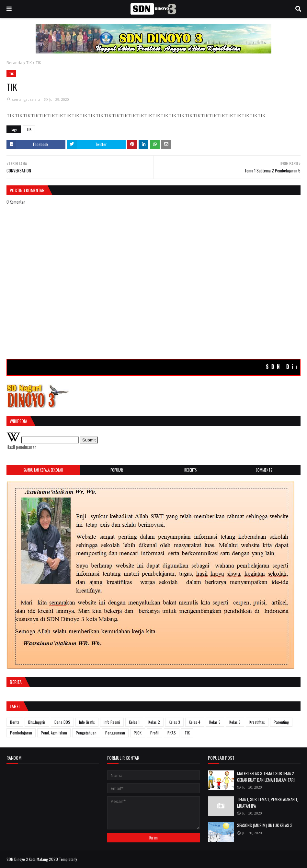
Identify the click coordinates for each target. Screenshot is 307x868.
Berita (15, 722)
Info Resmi (112, 722)
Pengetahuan (86, 733)
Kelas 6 (235, 722)
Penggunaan (115, 733)
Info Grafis (87, 722)
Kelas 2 (154, 722)
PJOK (138, 733)
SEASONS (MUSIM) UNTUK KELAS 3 (265, 825)
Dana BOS (62, 722)
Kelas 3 (174, 722)
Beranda (14, 63)
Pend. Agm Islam (54, 733)
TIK (29, 63)
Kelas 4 (195, 722)
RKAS (172, 733)
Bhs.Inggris (37, 722)
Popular (117, 470)
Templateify (68, 859)
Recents (190, 470)
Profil (154, 733)
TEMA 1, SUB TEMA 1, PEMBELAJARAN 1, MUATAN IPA (267, 803)
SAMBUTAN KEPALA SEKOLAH (43, 470)
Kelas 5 (215, 722)
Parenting (281, 722)
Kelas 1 (134, 722)
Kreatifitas (257, 722)
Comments (264, 470)
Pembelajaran (21, 733)
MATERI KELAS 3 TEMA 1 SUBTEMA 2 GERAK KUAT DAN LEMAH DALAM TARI (266, 777)
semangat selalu (26, 99)
